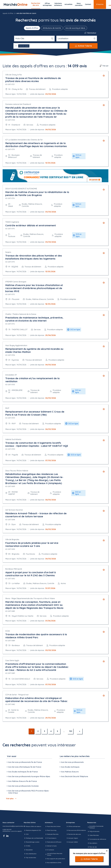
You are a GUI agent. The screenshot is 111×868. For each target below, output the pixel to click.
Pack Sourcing (51, 830)
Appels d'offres (8, 13)
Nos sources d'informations (76, 830)
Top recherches (30, 858)
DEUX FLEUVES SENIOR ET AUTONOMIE (21, 189)
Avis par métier (72, 842)
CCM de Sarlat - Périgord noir (17, 695)
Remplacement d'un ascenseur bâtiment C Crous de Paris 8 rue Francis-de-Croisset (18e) (35, 413)
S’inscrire (100, 4)
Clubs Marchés (93, 835)
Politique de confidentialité (33, 838)
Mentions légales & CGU (32, 830)
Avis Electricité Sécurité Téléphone (73, 776)
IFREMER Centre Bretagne (16, 282)
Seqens (8, 252)
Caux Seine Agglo (12, 660)
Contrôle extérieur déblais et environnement (31, 225)
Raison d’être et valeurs (32, 826)
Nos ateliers (92, 843)
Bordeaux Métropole (14, 569)
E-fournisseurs (51, 838)
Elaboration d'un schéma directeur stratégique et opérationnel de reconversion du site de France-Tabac (36, 700)
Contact (88, 4)
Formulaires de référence (97, 839)
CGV (26, 834)
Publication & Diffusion (53, 842)
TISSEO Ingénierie (12, 222)
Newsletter (28, 850)
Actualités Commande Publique (95, 827)
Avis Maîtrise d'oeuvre (69, 772)
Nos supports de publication (55, 859)
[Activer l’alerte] (89, 859)
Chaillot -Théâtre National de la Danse (21, 314)
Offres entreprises (47, 4)
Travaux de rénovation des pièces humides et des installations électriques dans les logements (34, 257)
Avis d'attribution (30, 854)
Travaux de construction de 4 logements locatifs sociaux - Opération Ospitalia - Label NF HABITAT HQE (37, 444)
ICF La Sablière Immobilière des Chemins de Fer (24, 140)
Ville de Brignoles (12, 539)
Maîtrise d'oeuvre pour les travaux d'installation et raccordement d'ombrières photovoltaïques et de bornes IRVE (34, 288)
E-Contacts (49, 850)
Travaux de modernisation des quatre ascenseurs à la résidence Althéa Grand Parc (36, 636)
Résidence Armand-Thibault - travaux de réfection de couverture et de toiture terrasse (36, 515)
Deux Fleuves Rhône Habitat (17, 471)
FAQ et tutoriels (93, 831)
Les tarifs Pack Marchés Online (53, 854)
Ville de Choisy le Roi (14, 75)
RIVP (7, 408)
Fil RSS (27, 846)
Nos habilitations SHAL (53, 863)
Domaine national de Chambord (18, 104)
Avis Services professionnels (71, 762)
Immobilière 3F (11, 375)
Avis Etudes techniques (69, 767)
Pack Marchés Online (53, 826)
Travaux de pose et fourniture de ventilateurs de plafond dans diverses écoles (33, 80)
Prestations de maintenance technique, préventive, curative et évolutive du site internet (34, 319)
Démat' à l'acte (51, 846)
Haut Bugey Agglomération (16, 345)
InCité (8, 631)
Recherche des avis (73, 834)
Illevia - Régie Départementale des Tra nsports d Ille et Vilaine (30, 598)
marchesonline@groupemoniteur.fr (14, 826)
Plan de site (92, 847)
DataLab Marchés (52, 834)
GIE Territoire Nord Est (14, 510)
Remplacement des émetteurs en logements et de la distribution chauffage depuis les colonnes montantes (36, 145)
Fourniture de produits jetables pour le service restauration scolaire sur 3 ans (32, 544)
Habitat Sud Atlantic (13, 439)
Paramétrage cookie (32, 842)
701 (71, 731)
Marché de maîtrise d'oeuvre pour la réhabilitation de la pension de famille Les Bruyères (37, 194)
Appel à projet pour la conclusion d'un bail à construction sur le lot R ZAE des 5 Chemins (31, 574)
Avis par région (72, 838)
